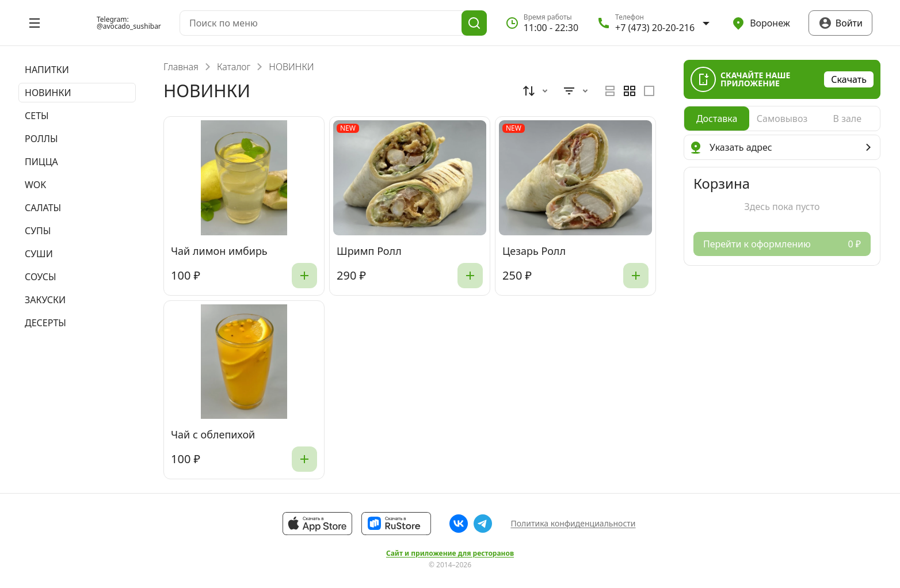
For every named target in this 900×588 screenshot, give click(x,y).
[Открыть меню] (35, 23)
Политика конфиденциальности (573, 523)
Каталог (234, 67)
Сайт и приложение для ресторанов (450, 553)
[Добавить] (304, 276)
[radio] (610, 91)
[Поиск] (474, 23)
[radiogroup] (630, 91)
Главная (181, 67)
